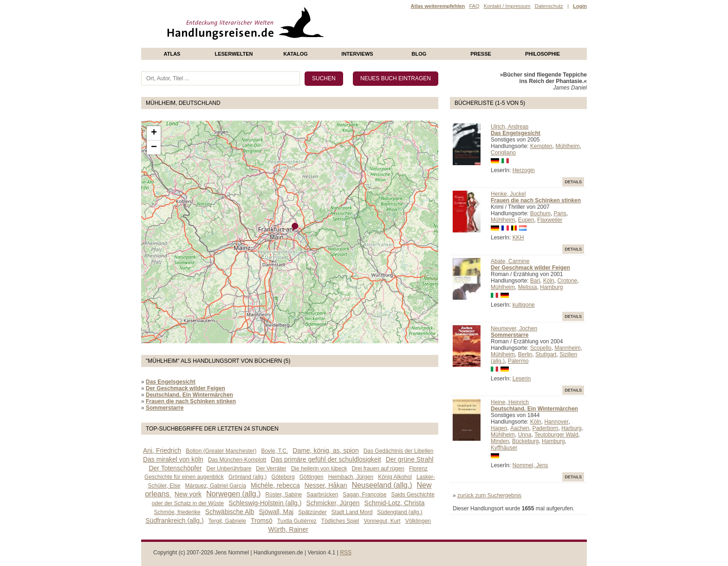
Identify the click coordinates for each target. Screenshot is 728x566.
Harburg (571, 428)
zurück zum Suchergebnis (489, 495)
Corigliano (503, 153)
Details (573, 182)
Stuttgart (546, 354)
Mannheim (567, 348)
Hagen (499, 428)
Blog (419, 54)
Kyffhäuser (504, 448)
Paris (560, 213)
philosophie (543, 54)
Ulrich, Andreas (510, 127)
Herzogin (524, 170)
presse (481, 54)
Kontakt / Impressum (507, 6)
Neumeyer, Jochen (514, 328)
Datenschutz (549, 6)
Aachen (520, 428)
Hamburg (551, 287)
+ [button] (154, 133)
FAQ (474, 6)
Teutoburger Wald (556, 435)
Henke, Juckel (508, 194)
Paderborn (545, 428)
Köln (549, 281)
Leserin (522, 379)
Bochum (540, 213)
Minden (500, 441)
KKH (518, 238)
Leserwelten (234, 54)
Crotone (567, 281)
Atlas (172, 54)
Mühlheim (567, 146)
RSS (346, 553)
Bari (535, 281)
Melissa (528, 287)
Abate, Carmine (510, 261)
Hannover (556, 422)
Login (580, 6)
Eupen (526, 220)
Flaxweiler (550, 220)
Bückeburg (525, 441)
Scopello (541, 348)
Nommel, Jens (530, 465)
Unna (525, 435)
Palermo (518, 361)
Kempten (541, 146)
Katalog (296, 54)
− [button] (154, 148)
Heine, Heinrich (510, 402)
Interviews (357, 54)
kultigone (524, 305)
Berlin (525, 354)
